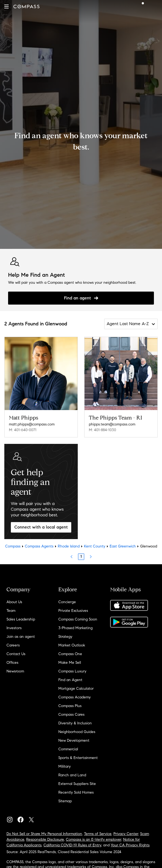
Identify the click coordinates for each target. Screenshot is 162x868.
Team (11, 611)
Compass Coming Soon (78, 619)
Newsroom (15, 671)
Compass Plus (70, 706)
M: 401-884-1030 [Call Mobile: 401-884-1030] (102, 430)
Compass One (70, 654)
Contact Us (16, 654)
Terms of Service (98, 834)
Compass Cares (71, 714)
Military (65, 766)
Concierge (67, 602)
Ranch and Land (72, 775)
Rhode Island (69, 546)
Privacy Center (126, 834)
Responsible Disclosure (45, 839)
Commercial (68, 749)
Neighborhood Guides (77, 732)
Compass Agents (39, 546)
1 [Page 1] (81, 557)
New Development (74, 740)
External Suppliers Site (77, 784)
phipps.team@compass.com (112, 424)
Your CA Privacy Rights (130, 845)
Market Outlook (72, 645)
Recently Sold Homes (76, 792)
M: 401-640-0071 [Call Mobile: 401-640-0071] (23, 430)
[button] (6, 6)
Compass (13, 546)
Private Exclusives (73, 611)
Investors (14, 628)
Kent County (95, 546)
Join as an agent (21, 637)
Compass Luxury (72, 671)
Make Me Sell (70, 663)
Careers (13, 645)
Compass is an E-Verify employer (94, 839)
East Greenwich (123, 546)
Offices (12, 663)
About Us (14, 602)
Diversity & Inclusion (75, 723)
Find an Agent (70, 680)
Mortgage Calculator (76, 689)
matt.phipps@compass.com (32, 424)
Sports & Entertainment (78, 758)
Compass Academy (75, 697)
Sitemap (65, 801)
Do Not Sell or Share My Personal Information (44, 834)
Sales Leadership (21, 619)
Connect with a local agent (41, 527)
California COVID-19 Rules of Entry (72, 845)
